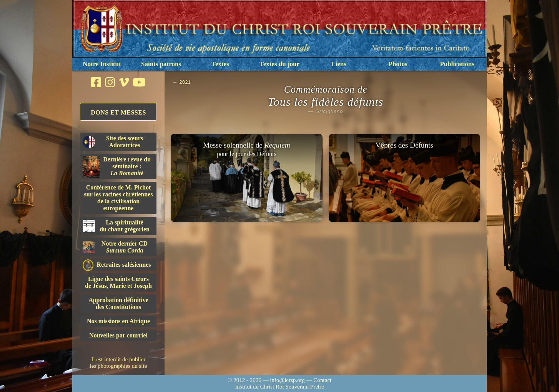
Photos (398, 64)
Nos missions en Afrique (118, 321)
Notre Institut (102, 64)
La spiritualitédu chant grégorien (116, 226)
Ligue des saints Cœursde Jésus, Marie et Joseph (118, 282)
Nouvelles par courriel (118, 335)
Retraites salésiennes (117, 265)
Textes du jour (279, 64)
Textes (220, 64)
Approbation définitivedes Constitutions (118, 303)
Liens (339, 64)
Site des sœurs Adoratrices (113, 142)
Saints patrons (161, 64)
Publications (457, 64)
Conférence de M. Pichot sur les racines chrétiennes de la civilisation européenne (119, 198)
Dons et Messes (118, 112)
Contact (322, 380)
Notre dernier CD (115, 247)
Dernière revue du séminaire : (117, 167)
